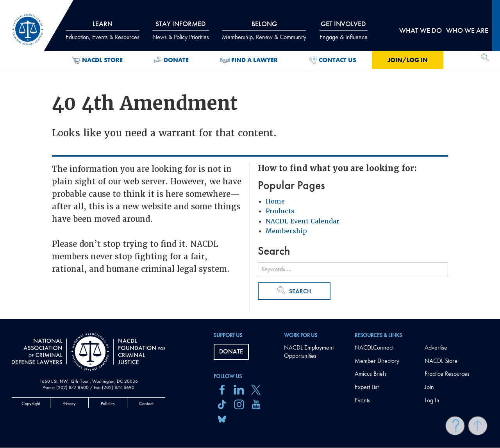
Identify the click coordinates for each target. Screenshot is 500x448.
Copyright (31, 403)
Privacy (69, 403)
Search (294, 291)
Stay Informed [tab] (181, 30)
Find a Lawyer (249, 60)
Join (429, 387)
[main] (250, 159)
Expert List (367, 387)
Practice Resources (447, 374)
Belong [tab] (264, 30)
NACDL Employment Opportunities (309, 352)
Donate (171, 60)
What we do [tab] (421, 30)
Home (275, 201)
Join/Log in (408, 60)
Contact (146, 403)
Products (280, 211)
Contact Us (333, 60)
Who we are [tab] (467, 30)
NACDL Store (97, 60)
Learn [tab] (103, 30)
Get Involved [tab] (344, 30)
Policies (108, 403)
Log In (432, 400)
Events (362, 400)
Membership (286, 231)
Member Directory (377, 361)
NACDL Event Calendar (303, 221)
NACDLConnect (374, 347)
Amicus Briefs (371, 374)
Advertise (436, 347)
